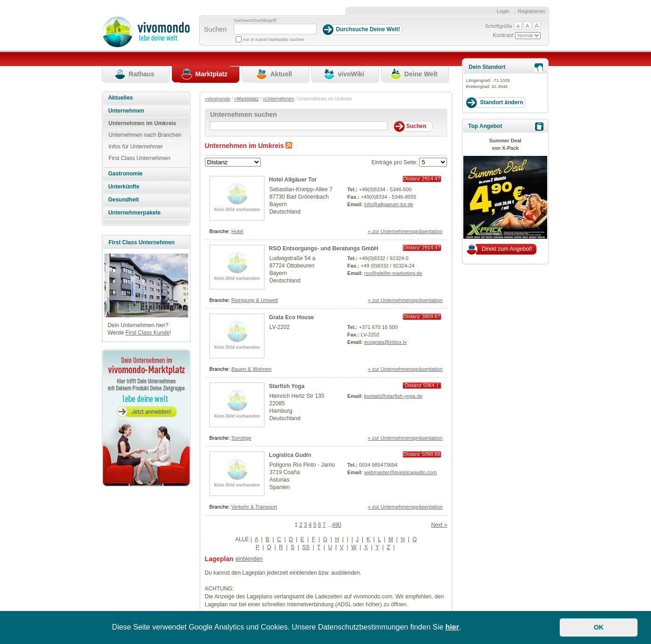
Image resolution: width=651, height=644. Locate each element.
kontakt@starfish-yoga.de (393, 396)
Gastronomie (125, 174)
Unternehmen (126, 111)
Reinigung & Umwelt (255, 300)
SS (306, 547)
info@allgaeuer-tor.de (389, 204)
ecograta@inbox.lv (386, 342)
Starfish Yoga (287, 386)
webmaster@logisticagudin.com (400, 472)
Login (503, 11)
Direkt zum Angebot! (507, 249)
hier (452, 627)
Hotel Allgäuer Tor (293, 180)
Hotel (237, 231)
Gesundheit (123, 200)
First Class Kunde (147, 333)
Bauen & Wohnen (251, 369)
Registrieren (532, 11)
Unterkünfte (124, 187)
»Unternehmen (278, 99)
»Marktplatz (247, 99)
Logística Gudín (290, 455)
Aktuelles (120, 98)
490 (337, 525)
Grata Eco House (292, 317)
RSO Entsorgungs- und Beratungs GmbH (324, 248)
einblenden (249, 559)
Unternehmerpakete (134, 213)
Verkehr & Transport (254, 507)
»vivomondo (218, 99)
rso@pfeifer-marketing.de (393, 273)
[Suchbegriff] (275, 29)
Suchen (215, 29)
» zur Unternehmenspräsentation (405, 231)
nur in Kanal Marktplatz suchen (274, 39)
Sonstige (241, 438)
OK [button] (599, 627)
